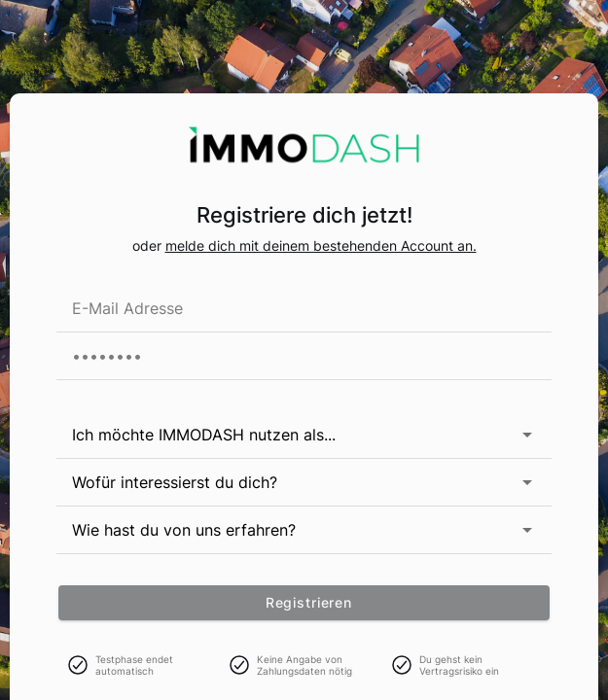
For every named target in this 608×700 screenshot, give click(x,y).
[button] (511, 435)
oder (149, 245)
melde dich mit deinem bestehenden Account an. (321, 245)
